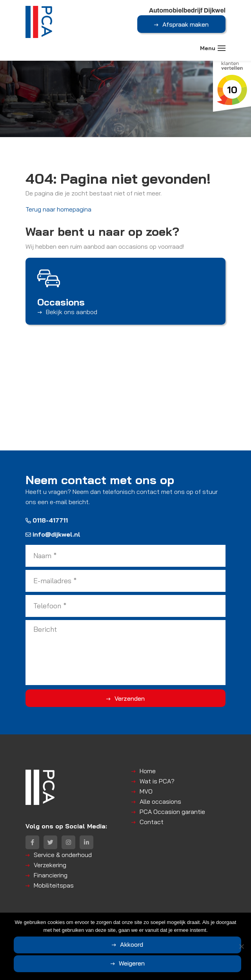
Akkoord (132, 944)
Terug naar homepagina (58, 209)
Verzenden (130, 698)
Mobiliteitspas (54, 885)
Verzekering (50, 865)
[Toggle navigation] (222, 48)
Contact (152, 822)
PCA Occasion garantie (172, 812)
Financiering (51, 875)
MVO (146, 791)
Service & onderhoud (63, 855)
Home (148, 771)
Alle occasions (160, 801)
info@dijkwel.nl (53, 534)
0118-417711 (47, 520)
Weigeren (132, 963)
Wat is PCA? (157, 781)
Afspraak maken (186, 24)
